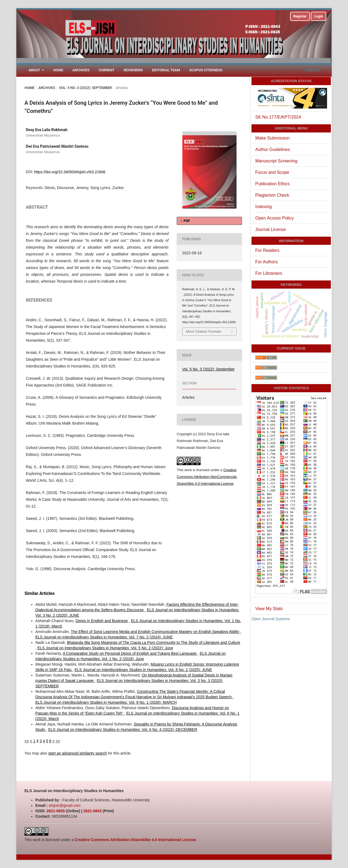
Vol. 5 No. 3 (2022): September (85, 88)
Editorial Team (166, 70)
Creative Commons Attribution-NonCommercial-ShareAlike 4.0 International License (207, 477)
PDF (186, 221)
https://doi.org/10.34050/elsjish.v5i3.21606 (70, 172)
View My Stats (269, 609)
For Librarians (269, 273)
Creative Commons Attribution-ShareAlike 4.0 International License (135, 840)
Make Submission (272, 138)
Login (319, 16)
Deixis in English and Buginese (102, 621)
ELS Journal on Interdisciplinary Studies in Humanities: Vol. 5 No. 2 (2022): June (105, 648)
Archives (81, 70)
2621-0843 (93, 811)
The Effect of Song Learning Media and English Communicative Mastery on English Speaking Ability (155, 632)
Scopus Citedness (206, 70)
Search (312, 70)
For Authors (267, 262)
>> (58, 741)
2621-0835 (56, 811)
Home (58, 70)
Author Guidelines (273, 149)
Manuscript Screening (276, 161)
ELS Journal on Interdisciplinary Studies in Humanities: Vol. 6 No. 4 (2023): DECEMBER (123, 730)
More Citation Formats (204, 331)
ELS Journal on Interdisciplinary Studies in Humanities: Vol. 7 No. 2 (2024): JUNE (104, 637)
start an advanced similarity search (77, 753)
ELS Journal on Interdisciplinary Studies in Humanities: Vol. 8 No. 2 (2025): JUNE (143, 670)
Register (300, 16)
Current (107, 70)
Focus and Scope (272, 172)
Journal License (271, 229)
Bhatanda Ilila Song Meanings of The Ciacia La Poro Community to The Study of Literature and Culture (154, 642)
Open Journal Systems (271, 619)
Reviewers (133, 70)
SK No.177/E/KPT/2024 (278, 117)
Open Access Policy (274, 218)
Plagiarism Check (272, 195)
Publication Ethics (272, 184)
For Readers (267, 250)
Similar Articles (40, 593)
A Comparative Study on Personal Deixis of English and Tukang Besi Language (130, 653)
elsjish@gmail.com (65, 805)
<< (27, 741)
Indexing (264, 207)
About (35, 70)
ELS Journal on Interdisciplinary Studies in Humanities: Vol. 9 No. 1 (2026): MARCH (106, 702)
